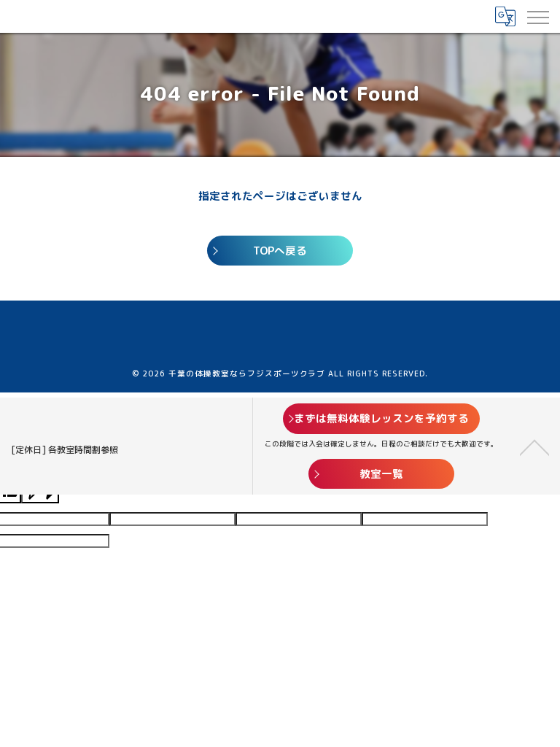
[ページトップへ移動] (534, 446)
